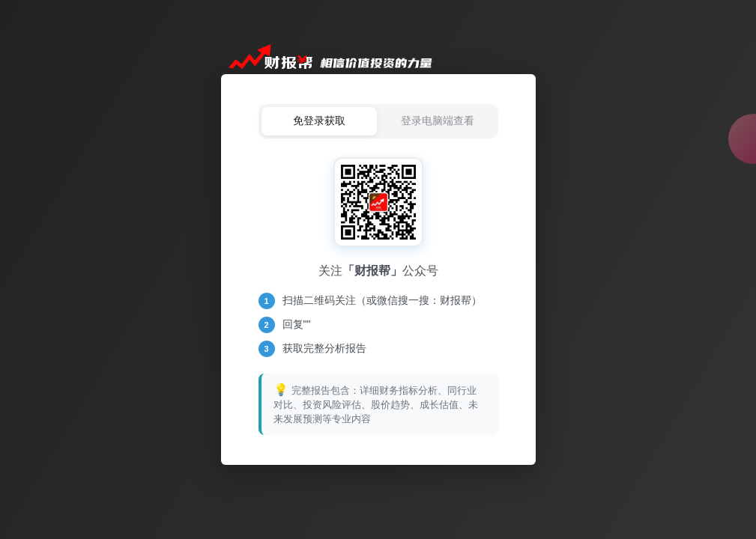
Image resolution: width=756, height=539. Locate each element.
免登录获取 (319, 121)
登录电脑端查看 (438, 121)
